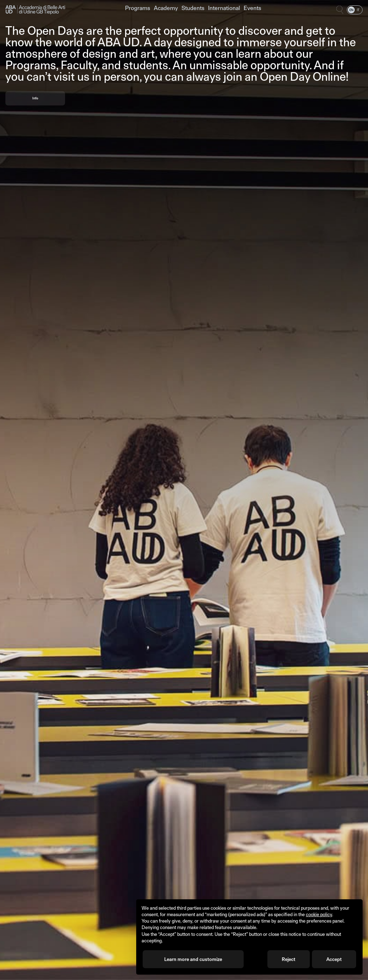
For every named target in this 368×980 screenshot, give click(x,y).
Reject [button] (289, 959)
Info (35, 98)
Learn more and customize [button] (193, 959)
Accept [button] (334, 959)
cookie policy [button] (319, 914)
